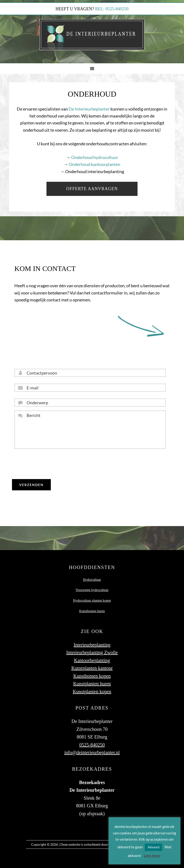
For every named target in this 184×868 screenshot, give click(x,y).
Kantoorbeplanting (92, 660)
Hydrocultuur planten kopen (92, 601)
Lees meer (152, 856)
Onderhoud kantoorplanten (95, 164)
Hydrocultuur (92, 580)
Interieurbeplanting (92, 645)
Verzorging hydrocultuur (92, 590)
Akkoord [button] (153, 847)
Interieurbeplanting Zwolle (92, 652)
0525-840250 (92, 745)
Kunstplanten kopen (92, 692)
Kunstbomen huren (92, 611)
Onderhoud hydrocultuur (95, 157)
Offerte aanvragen (92, 189)
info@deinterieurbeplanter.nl (92, 752)
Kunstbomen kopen (92, 676)
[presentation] (51, 464)
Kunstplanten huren (92, 684)
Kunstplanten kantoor (92, 668)
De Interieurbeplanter (89, 109)
